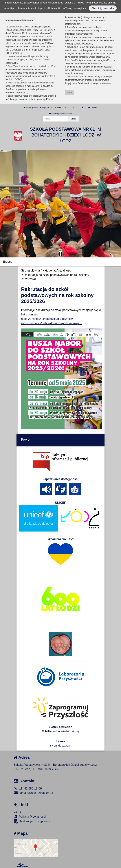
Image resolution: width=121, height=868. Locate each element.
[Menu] (60, 262)
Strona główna (31, 107)
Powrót (26, 440)
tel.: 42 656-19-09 (28, 789)
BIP (19, 812)
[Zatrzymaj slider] (60, 254)
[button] (4, 204)
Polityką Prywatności (87, 3)
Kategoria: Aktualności (57, 271)
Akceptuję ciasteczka (103, 8)
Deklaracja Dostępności (32, 821)
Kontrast (93, 107)
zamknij (69, 93)
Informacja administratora (61, 114)
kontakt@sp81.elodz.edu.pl (34, 793)
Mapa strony (46, 107)
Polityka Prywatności (30, 816)
